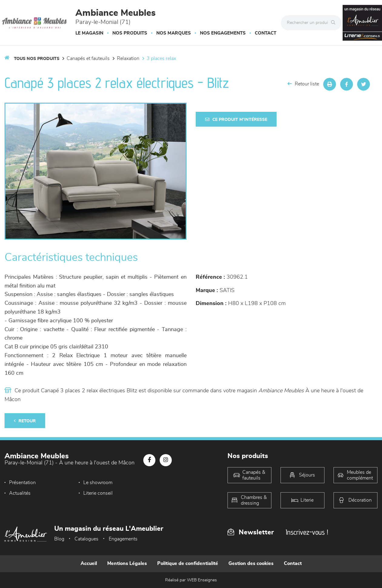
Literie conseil (24, 493)
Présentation (22, 483)
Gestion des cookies (251, 563)
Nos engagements (223, 33)
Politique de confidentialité (188, 563)
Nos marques (174, 33)
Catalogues (86, 539)
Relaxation (128, 58)
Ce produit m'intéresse (236, 120)
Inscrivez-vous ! (307, 532)
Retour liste (303, 84)
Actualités (159, 483)
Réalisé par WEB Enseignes (191, 580)
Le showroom (93, 483)
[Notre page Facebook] (149, 460)
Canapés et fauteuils (88, 58)
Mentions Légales (127, 563)
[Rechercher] (335, 23)
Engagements (123, 539)
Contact (266, 33)
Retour (25, 421)
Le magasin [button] (89, 33)
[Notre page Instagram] (166, 460)
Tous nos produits (37, 59)
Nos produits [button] (130, 33)
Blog (59, 539)
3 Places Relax (161, 58)
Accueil (89, 563)
